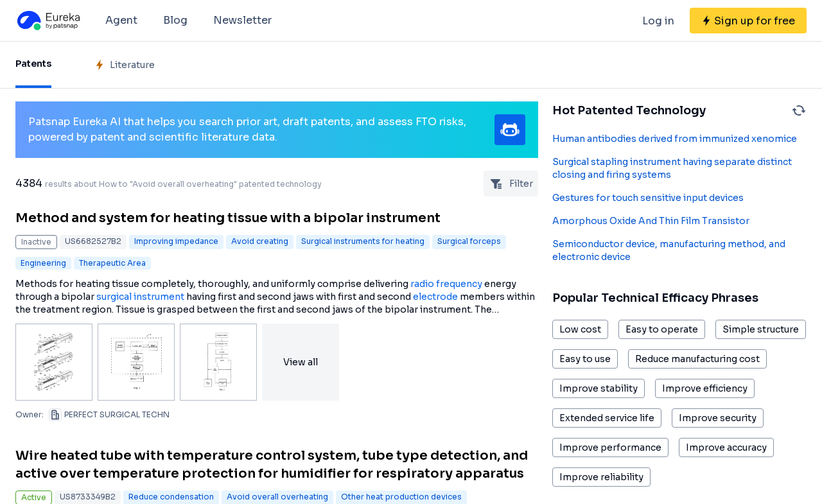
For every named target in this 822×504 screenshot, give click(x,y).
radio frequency (446, 284)
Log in (658, 21)
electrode (435, 297)
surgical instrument (140, 297)
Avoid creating (260, 241)
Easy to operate (662, 329)
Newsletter (242, 20)
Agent (121, 20)
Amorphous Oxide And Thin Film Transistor (651, 221)
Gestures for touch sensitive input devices (648, 198)
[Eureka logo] (48, 21)
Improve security (718, 418)
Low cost (580, 329)
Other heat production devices (401, 497)
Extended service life (607, 418)
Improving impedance (176, 241)
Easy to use (585, 359)
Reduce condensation (171, 497)
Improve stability (599, 388)
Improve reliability (601, 477)
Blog (175, 20)
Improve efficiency (705, 388)
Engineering (43, 263)
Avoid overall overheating (277, 497)
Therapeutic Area (112, 263)
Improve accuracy (726, 448)
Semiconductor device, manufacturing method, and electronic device (669, 250)
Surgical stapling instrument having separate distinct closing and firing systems (672, 168)
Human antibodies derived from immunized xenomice (675, 139)
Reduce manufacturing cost (697, 359)
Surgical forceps (469, 241)
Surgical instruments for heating (363, 241)
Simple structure (761, 329)
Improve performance (610, 448)
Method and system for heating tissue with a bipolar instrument (228, 218)
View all (301, 362)
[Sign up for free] (748, 21)
